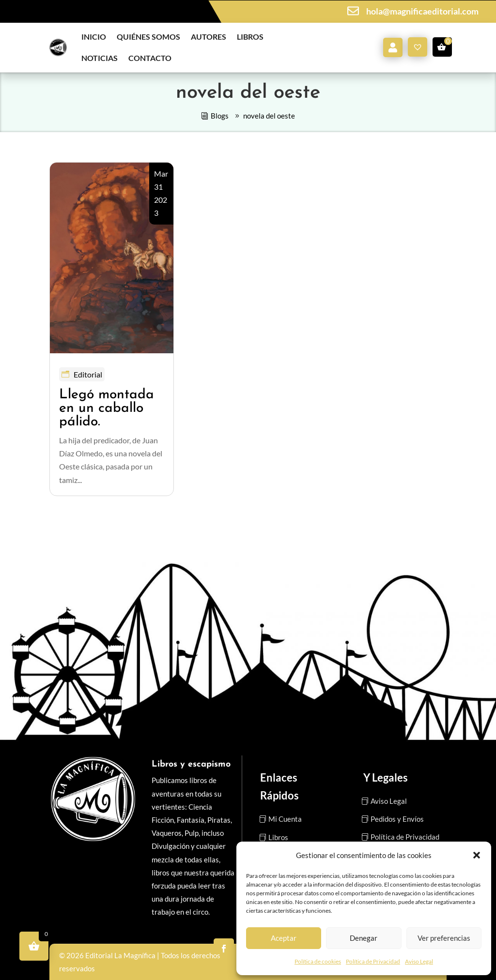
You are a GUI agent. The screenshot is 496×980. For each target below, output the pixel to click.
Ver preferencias (444, 938)
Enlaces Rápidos (279, 786)
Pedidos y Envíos (397, 819)
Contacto (150, 58)
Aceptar (284, 938)
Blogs (220, 116)
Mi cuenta (393, 47)
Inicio (94, 37)
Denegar (364, 938)
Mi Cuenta (285, 819)
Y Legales (386, 777)
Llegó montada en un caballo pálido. (107, 408)
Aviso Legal (419, 961)
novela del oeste (269, 116)
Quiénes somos (148, 37)
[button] (477, 855)
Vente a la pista (208, 11)
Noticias (100, 58)
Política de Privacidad (373, 961)
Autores (209, 37)
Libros (250, 37)
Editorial (88, 374)
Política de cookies (318, 961)
